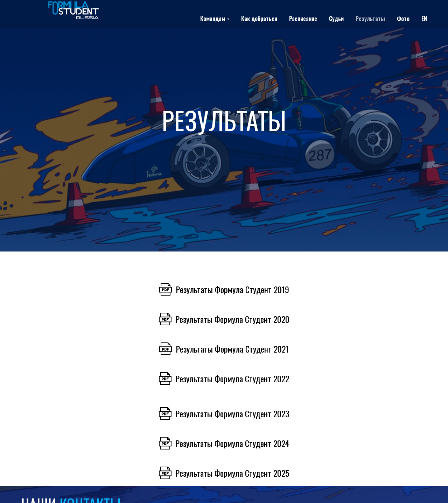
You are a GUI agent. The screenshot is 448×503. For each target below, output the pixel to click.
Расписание (303, 19)
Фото (403, 19)
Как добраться (259, 19)
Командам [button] (213, 19)
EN (424, 19)
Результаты (370, 19)
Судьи (336, 19)
